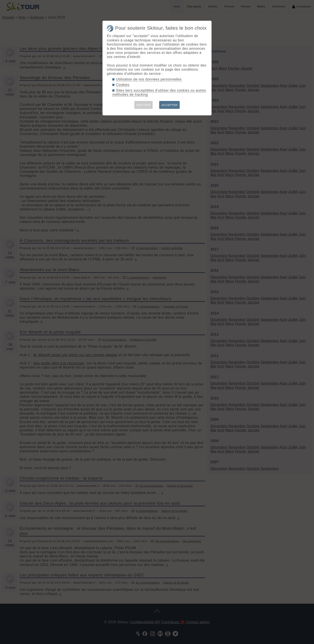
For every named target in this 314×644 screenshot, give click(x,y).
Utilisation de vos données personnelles (149, 79)
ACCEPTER (169, 105)
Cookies (123, 85)
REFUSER (144, 105)
